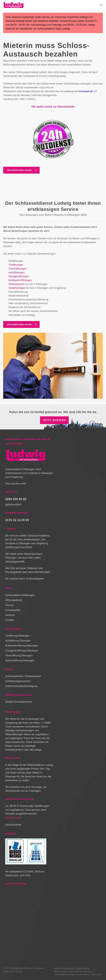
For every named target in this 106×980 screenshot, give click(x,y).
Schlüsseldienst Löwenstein (89, 974)
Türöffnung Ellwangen (17, 636)
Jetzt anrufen (54, 420)
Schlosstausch (16, 284)
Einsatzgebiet (13, 610)
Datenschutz (9, 971)
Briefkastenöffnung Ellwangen (22, 646)
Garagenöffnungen (19, 276)
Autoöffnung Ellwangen (18, 641)
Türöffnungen (16, 265)
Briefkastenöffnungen (20, 280)
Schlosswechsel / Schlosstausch (23, 676)
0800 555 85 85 (16, 499)
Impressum (39, 968)
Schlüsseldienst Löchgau (65, 974)
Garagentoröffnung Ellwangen (22, 651)
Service (9, 605)
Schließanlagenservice (18, 681)
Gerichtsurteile (13, 825)
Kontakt (9, 620)
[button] (101, 5)
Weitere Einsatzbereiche (19, 702)
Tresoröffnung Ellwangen (19, 656)
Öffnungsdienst (14, 600)
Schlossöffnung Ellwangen (20, 660)
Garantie (10, 615)
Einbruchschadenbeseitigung (21, 686)
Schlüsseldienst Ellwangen (20, 595)
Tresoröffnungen (17, 269)
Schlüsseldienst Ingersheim (80, 971)
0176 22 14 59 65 (17, 520)
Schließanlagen (17, 288)
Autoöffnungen (16, 273)
